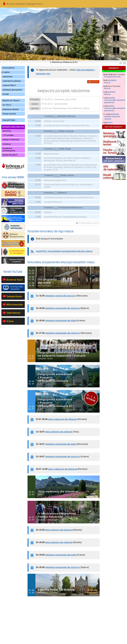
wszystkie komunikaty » (114, 127)
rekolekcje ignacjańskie (12, 90)
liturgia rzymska (9, 114)
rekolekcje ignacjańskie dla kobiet (61, 321)
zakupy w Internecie (11, 140)
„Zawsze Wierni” (9, 85)
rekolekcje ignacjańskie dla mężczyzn (63, 308)
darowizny (7, 131)
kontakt (6, 94)
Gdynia (93, 82)
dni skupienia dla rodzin (112, 77)
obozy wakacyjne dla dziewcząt (63, 469)
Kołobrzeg (112, 80)
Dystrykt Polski (9, 120)
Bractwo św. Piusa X (11, 101)
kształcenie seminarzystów (9, 150)
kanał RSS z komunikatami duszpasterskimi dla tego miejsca (64, 251)
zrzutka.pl (7, 144)
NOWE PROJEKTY (10, 155)
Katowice (111, 92)
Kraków (111, 106)
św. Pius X (7, 105)
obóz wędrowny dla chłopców (59, 432)
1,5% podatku (8, 135)
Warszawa (115, 114)
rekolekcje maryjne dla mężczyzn (61, 296)
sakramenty (8, 77)
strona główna (9, 68)
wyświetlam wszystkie (114, 71)
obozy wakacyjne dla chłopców (62, 419)
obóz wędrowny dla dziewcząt (59, 530)
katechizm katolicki (11, 109)
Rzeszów (111, 98)
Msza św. (107, 83)
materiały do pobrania (12, 81)
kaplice (7, 72)
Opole (110, 123)
